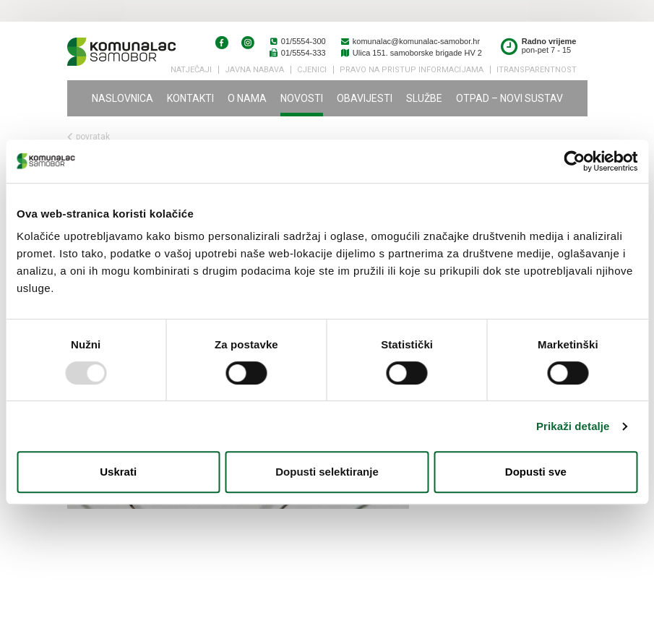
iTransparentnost (537, 70)
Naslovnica (122, 98)
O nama (247, 98)
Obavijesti (365, 98)
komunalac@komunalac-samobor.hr (410, 41)
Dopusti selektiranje (327, 472)
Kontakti (190, 98)
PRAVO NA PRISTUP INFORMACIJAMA (412, 70)
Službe (424, 98)
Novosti (302, 98)
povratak (89, 137)
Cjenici (312, 70)
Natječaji (191, 70)
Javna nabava (254, 70)
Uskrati (118, 472)
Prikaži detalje (573, 426)
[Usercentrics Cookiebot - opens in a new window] (574, 161)
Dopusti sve (536, 472)
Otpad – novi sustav (509, 98)
